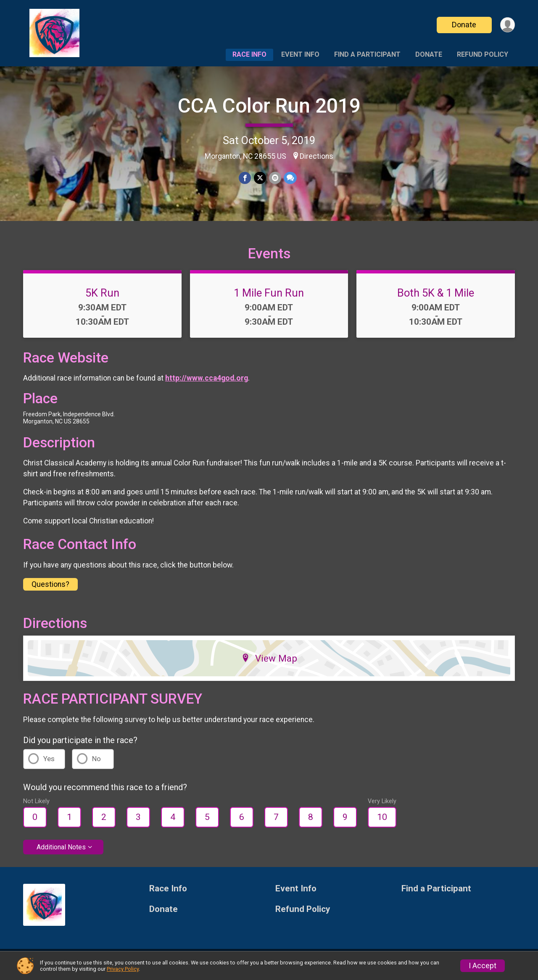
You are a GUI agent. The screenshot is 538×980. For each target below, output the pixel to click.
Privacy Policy (123, 969)
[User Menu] (507, 25)
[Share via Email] (275, 178)
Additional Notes (61, 852)
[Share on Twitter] (260, 178)
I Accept (483, 966)
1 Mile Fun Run (269, 298)
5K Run (102, 298)
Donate (464, 25)
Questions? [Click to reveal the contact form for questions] (50, 589)
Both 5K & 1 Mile (436, 298)
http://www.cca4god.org (207, 383)
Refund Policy (483, 54)
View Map (269, 663)
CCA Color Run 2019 (269, 106)
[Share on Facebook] (245, 178)
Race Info (249, 54)
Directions (316, 156)
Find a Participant (367, 54)
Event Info (300, 54)
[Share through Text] (290, 178)
